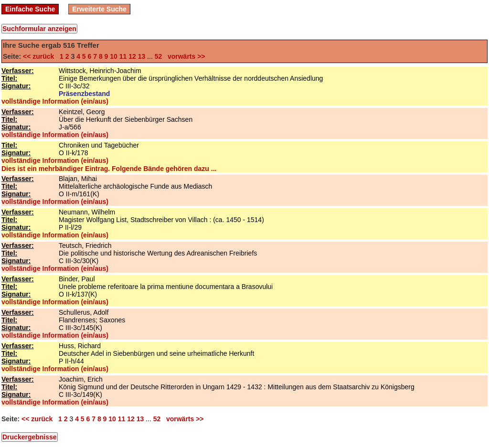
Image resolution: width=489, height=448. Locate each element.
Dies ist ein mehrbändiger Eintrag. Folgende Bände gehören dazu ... (109, 169)
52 (159, 56)
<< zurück (40, 56)
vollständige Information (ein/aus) (55, 101)
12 (132, 56)
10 (114, 56)
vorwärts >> (184, 56)
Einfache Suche (30, 9)
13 (142, 56)
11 (123, 56)
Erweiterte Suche (99, 9)
